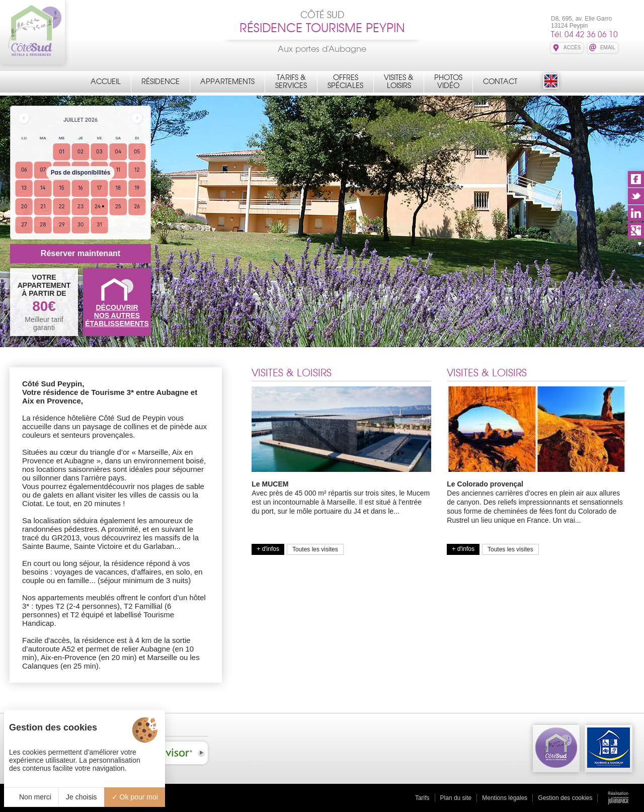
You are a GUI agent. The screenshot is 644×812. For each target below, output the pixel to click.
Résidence (160, 82)
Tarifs (422, 798)
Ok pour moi (135, 797)
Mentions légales (505, 798)
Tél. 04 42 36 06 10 (584, 34)
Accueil (106, 82)
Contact (500, 82)
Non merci (31, 797)
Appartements (227, 82)
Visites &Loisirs (399, 82)
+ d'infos (268, 549)
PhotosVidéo (448, 82)
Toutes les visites (315, 549)
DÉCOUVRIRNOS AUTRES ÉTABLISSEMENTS (117, 315)
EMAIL (608, 48)
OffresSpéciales (345, 82)
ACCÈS (572, 48)
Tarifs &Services (291, 82)
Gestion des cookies (565, 798)
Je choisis (81, 797)
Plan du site (456, 798)
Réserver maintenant (80, 253)
